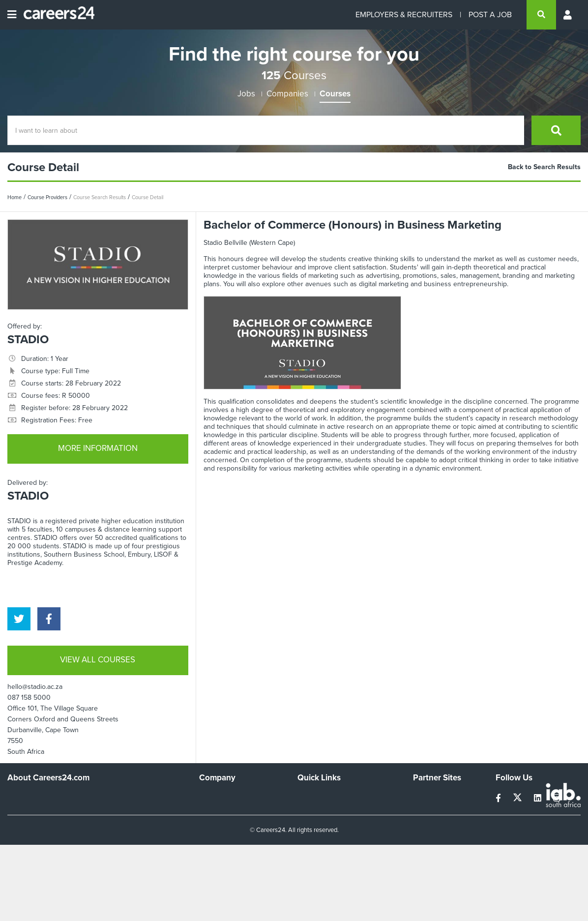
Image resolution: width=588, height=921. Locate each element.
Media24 (426, 837)
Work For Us (218, 797)
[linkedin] (539, 798)
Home (15, 197)
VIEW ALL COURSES (98, 660)
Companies (287, 94)
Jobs (246, 94)
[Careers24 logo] (55, 15)
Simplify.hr (428, 797)
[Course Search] (266, 130)
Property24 (430, 823)
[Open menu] (12, 15)
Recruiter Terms (322, 850)
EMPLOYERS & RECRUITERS (404, 15)
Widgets (310, 837)
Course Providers (47, 197)
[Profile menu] (568, 15)
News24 (426, 810)
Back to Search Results (544, 167)
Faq (303, 863)
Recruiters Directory (328, 797)
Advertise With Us (226, 810)
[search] (541, 15)
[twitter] (19, 619)
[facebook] (49, 619)
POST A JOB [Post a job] (490, 15)
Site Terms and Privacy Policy (341, 823)
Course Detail (147, 197)
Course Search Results (100, 197)
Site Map (310, 810)
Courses (335, 94)
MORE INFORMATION (98, 448)
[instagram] (557, 798)
